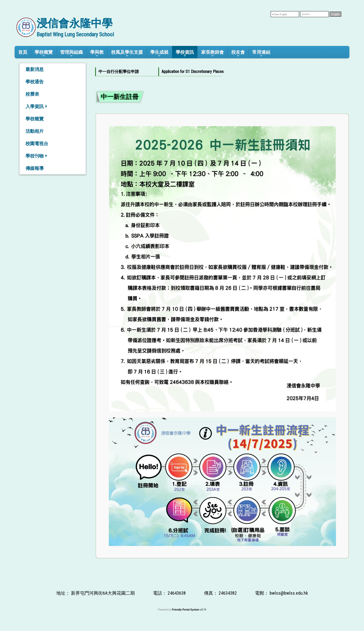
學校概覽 (44, 54)
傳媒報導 (35, 168)
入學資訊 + (36, 106)
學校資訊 (185, 54)
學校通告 (35, 82)
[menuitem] (127, 72)
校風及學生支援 (127, 54)
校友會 (238, 54)
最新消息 (35, 69)
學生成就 (159, 54)
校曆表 (32, 94)
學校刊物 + (36, 156)
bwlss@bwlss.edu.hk (289, 593)
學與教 (97, 54)
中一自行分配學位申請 (119, 72)
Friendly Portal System (186, 610)
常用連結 (261, 54)
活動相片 (35, 131)
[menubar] (158, 72)
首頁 (23, 52)
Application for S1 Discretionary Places (189, 72)
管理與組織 (71, 54)
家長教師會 (213, 54)
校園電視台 (37, 143)
